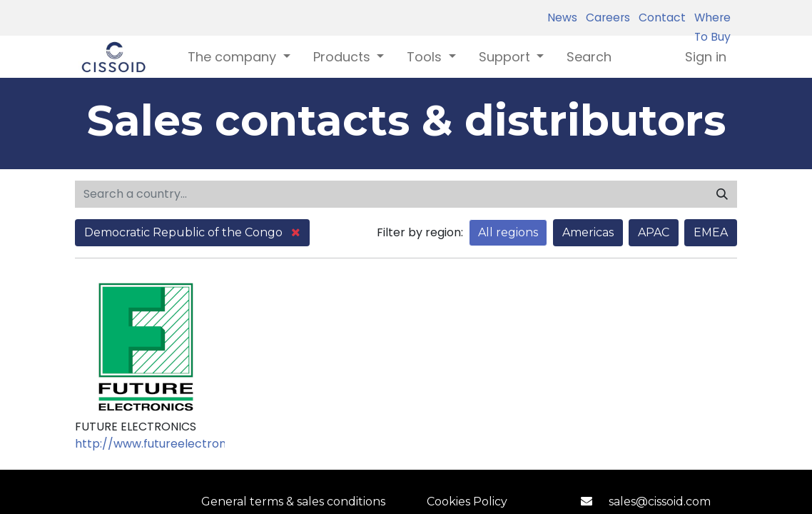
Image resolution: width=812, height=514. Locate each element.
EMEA (711, 232)
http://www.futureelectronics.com (172, 444)
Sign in (706, 57)
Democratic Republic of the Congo (192, 232)
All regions (508, 232)
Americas (588, 232)
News (562, 17)
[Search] (722, 194)
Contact (659, 17)
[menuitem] (589, 57)
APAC (654, 232)
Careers (605, 17)
